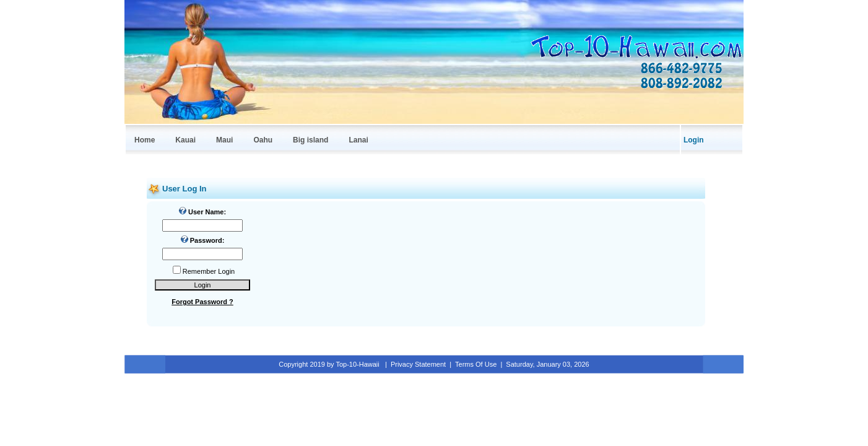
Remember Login (209, 271)
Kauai (185, 140)
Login (694, 140)
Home (145, 140)
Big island (310, 140)
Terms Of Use (476, 364)
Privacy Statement (418, 364)
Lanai (358, 140)
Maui (224, 140)
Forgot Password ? (202, 302)
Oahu (263, 140)
